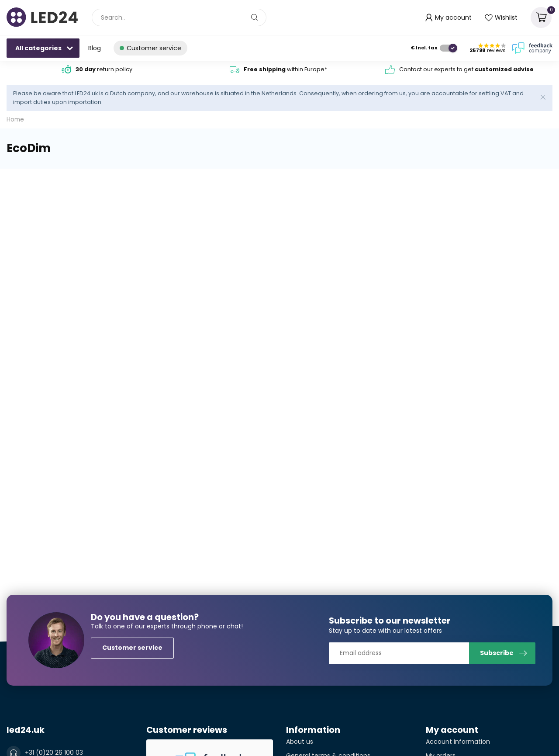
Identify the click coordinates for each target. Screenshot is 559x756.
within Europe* (285, 69)
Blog (95, 48)
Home (15, 120)
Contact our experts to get (466, 69)
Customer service (132, 648)
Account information (458, 742)
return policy (104, 69)
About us (300, 742)
